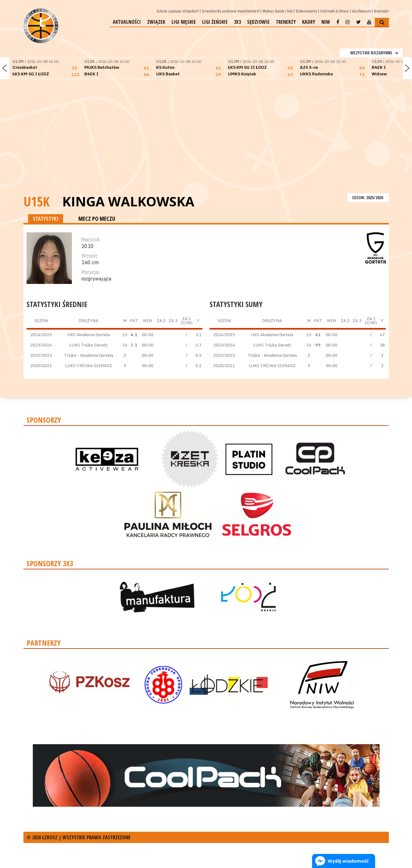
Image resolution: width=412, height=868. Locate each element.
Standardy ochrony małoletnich (231, 11)
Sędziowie (258, 22)
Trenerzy (286, 22)
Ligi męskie (184, 22)
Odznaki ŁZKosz (335, 11)
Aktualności (127, 22)
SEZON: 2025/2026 (368, 197)
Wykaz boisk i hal (278, 11)
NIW (326, 22)
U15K (37, 201)
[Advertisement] (206, 145)
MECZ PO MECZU (97, 219)
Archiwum (361, 11)
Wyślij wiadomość (348, 861)
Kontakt (381, 11)
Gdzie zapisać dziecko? (178, 11)
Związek (156, 22)
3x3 (237, 22)
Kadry (309, 22)
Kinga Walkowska (128, 201)
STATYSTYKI (46, 219)
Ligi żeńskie (215, 22)
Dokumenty (306, 11)
